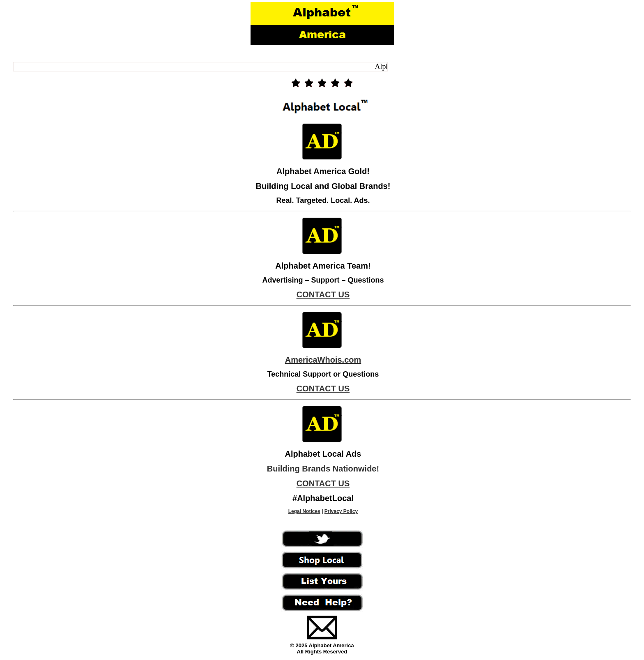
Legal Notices (304, 511)
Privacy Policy (341, 511)
